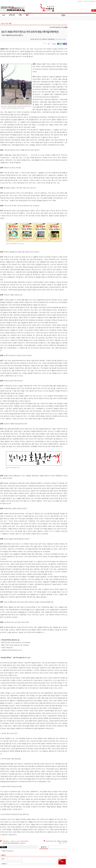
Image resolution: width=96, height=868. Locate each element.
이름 (3, 859)
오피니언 (12, 15)
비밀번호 (4, 864)
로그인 (86, 1)
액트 (10, 23)
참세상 (47, 8)
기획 (20, 15)
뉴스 (4, 15)
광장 (26, 15)
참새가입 (80, 1)
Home (3, 23)
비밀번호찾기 (92, 1)
